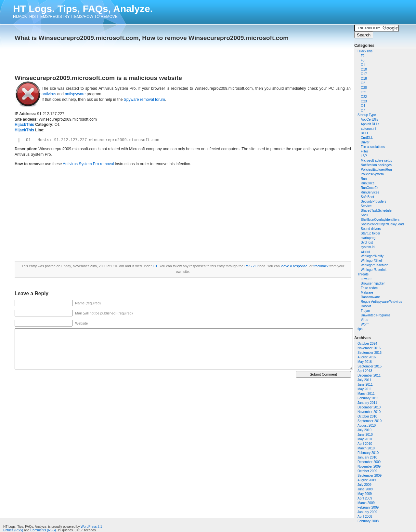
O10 (364, 69)
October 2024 (367, 344)
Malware (367, 293)
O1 (363, 65)
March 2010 (366, 448)
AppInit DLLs (370, 124)
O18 (364, 79)
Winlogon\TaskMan (374, 265)
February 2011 (368, 398)
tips (360, 329)
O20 (364, 88)
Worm (365, 324)
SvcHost (367, 242)
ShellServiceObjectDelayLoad (382, 224)
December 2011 (369, 375)
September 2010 (370, 421)
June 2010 (365, 435)
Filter (364, 151)
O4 (363, 106)
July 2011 (364, 380)
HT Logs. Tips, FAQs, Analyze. (83, 9)
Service (366, 206)
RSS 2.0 (251, 266)
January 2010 (367, 457)
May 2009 (365, 494)
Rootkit (366, 306)
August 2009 (367, 480)
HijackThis (365, 51)
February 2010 (368, 453)
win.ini (365, 252)
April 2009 (365, 498)
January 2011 (367, 403)
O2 (363, 83)
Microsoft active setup (377, 160)
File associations (373, 147)
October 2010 (367, 416)
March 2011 (366, 394)
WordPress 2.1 (91, 527)
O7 (363, 110)
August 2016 (367, 357)
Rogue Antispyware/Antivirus (381, 302)
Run (364, 179)
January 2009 (367, 512)
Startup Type (367, 115)
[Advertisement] (91, 56)
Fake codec (369, 288)
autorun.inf (368, 129)
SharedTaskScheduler (377, 211)
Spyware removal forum (144, 100)
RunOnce (368, 183)
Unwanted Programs (376, 315)
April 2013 (365, 371)
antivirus (49, 94)
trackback (321, 266)
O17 (364, 74)
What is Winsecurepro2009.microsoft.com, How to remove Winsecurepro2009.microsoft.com (152, 38)
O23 (364, 101)
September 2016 (370, 353)
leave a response (294, 266)
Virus (364, 320)
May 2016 (365, 362)
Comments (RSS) (43, 530)
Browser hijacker (373, 283)
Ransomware (370, 297)
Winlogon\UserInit (374, 270)
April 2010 (365, 444)
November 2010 (369, 412)
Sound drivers (371, 229)
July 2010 (364, 430)
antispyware (75, 94)
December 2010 (369, 407)
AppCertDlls (369, 120)
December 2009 (369, 462)
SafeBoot (367, 197)
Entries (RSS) (13, 530)
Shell (364, 215)
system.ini (368, 247)
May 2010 (365, 439)
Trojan (365, 311)
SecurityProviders (373, 201)
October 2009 (367, 471)
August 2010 (367, 426)
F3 (363, 60)
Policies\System (372, 174)
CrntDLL (367, 138)
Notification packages (376, 165)
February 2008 (368, 521)
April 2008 (365, 517)
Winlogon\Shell (372, 261)
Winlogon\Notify (372, 256)
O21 (364, 92)
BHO (364, 133)
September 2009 (370, 476)
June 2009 (365, 489)
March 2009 (366, 503)
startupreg (368, 238)
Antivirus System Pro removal (88, 164)
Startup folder (370, 233)
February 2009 (368, 507)
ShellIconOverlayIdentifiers (380, 220)
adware (366, 279)
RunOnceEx (370, 188)
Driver (365, 142)
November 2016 (369, 348)
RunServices (370, 192)
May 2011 (365, 389)
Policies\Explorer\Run (376, 170)
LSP (364, 156)
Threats (363, 274)
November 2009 (369, 466)
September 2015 (370, 366)
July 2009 (364, 485)
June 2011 (365, 385)
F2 (363, 56)
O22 (364, 97)
